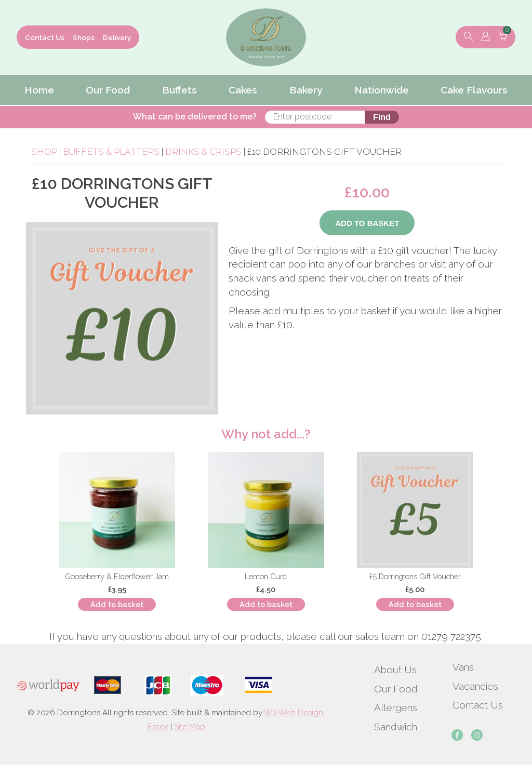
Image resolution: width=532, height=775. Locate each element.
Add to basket (117, 604)
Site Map (190, 727)
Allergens (396, 707)
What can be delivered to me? (195, 117)
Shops (84, 37)
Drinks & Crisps (203, 152)
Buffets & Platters (111, 152)
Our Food (396, 689)
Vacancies (475, 686)
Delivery (117, 37)
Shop (44, 152)
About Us (395, 670)
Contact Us (45, 37)
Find (382, 117)
